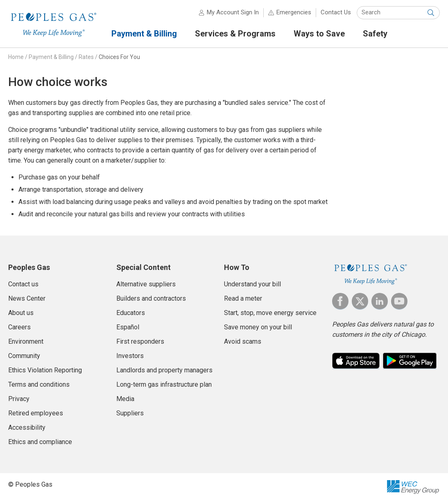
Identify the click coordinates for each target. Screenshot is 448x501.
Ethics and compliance (40, 442)
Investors (130, 356)
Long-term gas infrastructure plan (164, 384)
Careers (19, 327)
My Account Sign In (233, 12)
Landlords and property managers (164, 370)
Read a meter (243, 298)
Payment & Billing (51, 57)
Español (128, 327)
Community (24, 356)
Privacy (19, 399)
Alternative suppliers (146, 284)
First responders (140, 341)
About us (21, 313)
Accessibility (27, 427)
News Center (27, 298)
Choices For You (119, 57)
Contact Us (336, 12)
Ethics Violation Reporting (45, 370)
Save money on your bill (258, 327)
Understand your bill (252, 284)
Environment (26, 341)
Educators (131, 313)
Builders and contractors (151, 298)
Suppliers (130, 413)
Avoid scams (243, 341)
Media (125, 399)
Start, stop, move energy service (270, 313)
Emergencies (294, 12)
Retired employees (36, 413)
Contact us (23, 284)
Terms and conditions (39, 384)
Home (16, 57)
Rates (86, 57)
